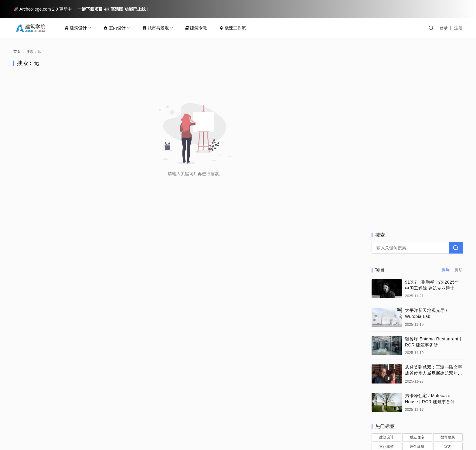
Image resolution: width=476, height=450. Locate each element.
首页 (17, 52)
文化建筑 (386, 274)
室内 (448, 274)
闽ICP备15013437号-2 (309, 431)
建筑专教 (198, 28)
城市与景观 (158, 28)
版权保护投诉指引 (109, 421)
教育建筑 (448, 265)
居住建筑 (417, 274)
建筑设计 (78, 28)
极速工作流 (235, 28)
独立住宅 (417, 265)
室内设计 (117, 28)
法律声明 (142, 421)
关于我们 (50, 421)
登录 (444, 28)
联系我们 (75, 421)
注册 (458, 28)
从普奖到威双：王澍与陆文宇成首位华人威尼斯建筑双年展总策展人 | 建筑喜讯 (434, 201)
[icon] (438, 426)
